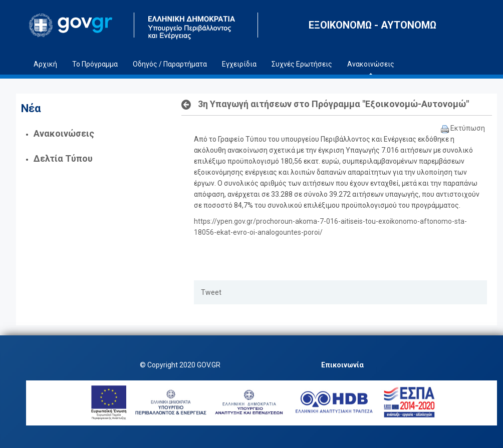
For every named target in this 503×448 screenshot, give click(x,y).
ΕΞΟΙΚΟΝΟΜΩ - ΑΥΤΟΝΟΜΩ (372, 25)
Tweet (211, 292)
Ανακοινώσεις (64, 133)
